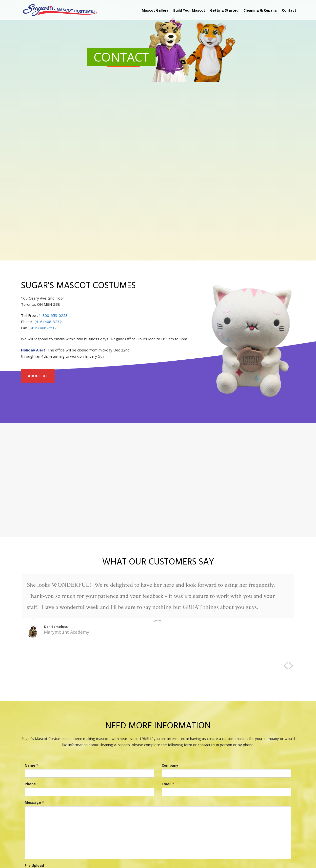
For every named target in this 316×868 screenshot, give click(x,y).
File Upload (34, 865)
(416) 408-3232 (48, 322)
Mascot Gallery (155, 10)
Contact (289, 10)
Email (168, 784)
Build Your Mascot (189, 10)
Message (34, 802)
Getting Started (224, 10)
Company (170, 765)
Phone (30, 784)
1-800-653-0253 (53, 315)
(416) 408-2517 (43, 328)
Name (31, 765)
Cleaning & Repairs (260, 10)
